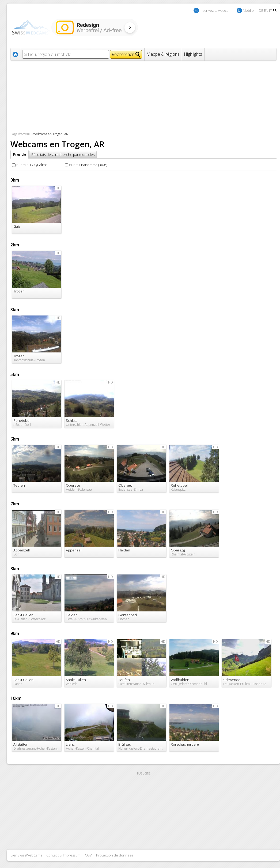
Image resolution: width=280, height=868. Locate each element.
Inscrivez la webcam (216, 10)
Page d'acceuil (20, 134)
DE (261, 10)
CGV (88, 855)
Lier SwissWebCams (26, 855)
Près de (20, 154)
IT (270, 10)
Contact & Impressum (63, 855)
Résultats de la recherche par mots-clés (63, 155)
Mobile (248, 10)
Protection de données (115, 855)
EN (266, 10)
